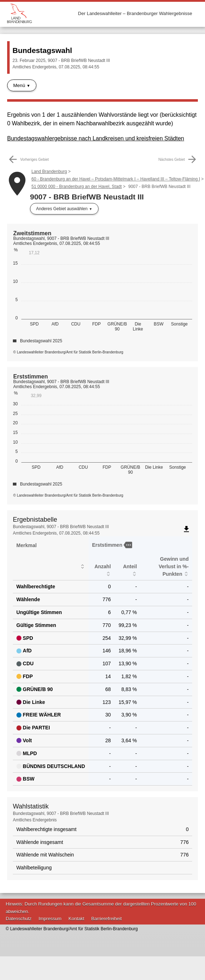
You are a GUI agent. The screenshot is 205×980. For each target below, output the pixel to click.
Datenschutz (19, 919)
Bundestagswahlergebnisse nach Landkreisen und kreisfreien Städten (96, 138)
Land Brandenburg (49, 172)
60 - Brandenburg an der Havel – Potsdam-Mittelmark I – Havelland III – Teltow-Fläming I (116, 179)
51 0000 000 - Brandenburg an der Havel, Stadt (77, 187)
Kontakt (76, 919)
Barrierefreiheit (107, 919)
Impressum (50, 919)
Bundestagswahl (42, 50)
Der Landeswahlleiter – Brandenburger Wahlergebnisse (135, 13)
